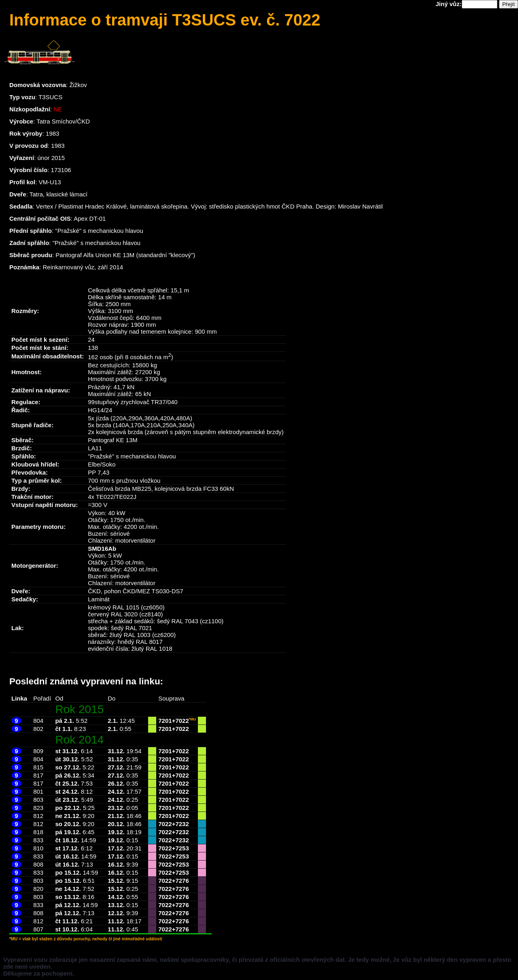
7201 (165, 721)
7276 (182, 881)
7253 (182, 848)
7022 (182, 721)
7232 (182, 824)
